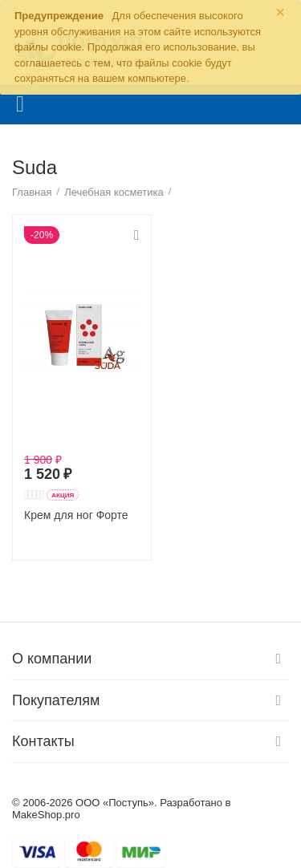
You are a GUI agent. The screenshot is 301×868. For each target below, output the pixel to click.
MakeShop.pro (46, 815)
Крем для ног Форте (76, 515)
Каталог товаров (20, 104)
